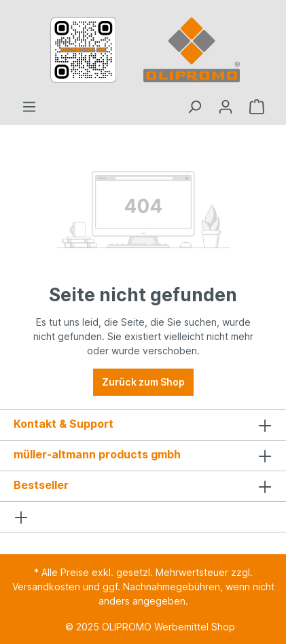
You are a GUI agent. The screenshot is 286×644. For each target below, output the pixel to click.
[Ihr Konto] (226, 107)
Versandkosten (46, 587)
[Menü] (29, 107)
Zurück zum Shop (143, 382)
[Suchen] (194, 107)
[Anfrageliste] (257, 107)
